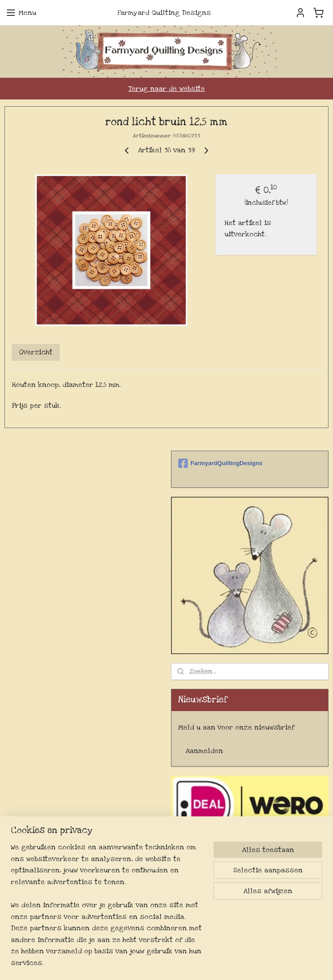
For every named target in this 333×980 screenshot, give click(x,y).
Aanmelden (204, 751)
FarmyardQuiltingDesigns (220, 463)
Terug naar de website (167, 89)
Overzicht (36, 353)
